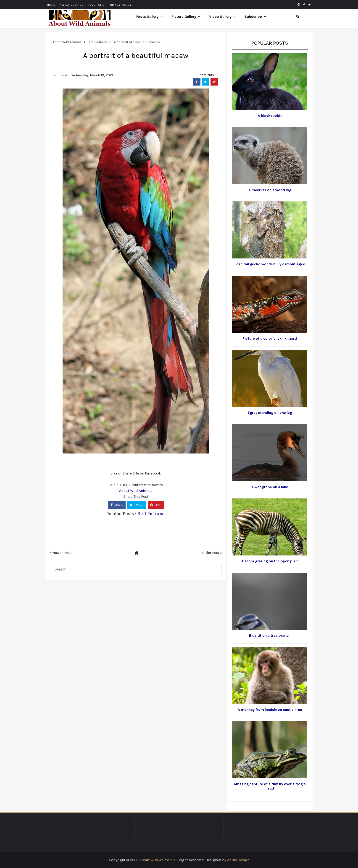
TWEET (137, 505)
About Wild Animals (136, 491)
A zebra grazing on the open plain (270, 561)
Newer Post (61, 553)
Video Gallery (220, 17)
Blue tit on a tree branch (270, 635)
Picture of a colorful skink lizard (270, 338)
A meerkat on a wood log (270, 190)
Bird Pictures (151, 514)
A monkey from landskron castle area (270, 710)
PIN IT (156, 505)
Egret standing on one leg (270, 413)
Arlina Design (238, 860)
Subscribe (253, 17)
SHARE (117, 505)
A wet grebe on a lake (270, 487)
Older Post (212, 553)
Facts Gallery (147, 17)
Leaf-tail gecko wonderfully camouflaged (270, 264)
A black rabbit (270, 116)
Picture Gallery (184, 17)
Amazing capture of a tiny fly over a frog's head (270, 786)
